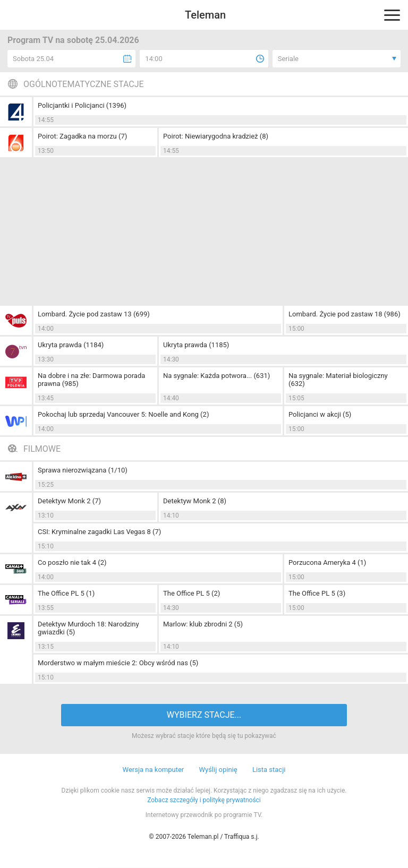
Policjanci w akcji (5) (320, 414)
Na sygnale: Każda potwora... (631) (216, 376)
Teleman (205, 15)
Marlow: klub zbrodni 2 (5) (203, 624)
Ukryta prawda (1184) (71, 345)
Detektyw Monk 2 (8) (195, 501)
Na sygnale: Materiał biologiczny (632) (338, 380)
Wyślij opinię (218, 770)
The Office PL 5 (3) (317, 593)
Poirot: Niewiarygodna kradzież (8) (216, 136)
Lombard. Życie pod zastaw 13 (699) (94, 314)
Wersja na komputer (154, 770)
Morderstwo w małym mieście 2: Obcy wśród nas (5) (118, 663)
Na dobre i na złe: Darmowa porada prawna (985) (91, 380)
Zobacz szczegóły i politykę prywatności (204, 800)
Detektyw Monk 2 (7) (69, 501)
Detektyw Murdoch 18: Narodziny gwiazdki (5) (88, 628)
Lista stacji (269, 770)
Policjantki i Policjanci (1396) (82, 105)
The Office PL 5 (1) (66, 593)
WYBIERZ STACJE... (204, 715)
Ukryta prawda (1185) (196, 345)
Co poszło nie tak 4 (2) (72, 562)
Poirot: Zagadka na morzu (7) (82, 136)
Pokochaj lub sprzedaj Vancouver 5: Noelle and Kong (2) (123, 414)
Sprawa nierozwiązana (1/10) (83, 470)
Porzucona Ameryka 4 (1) (327, 562)
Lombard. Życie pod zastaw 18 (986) (345, 314)
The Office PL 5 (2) (192, 593)
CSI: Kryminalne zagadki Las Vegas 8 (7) (99, 532)
